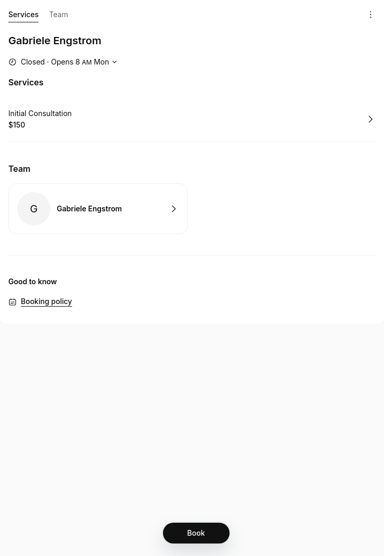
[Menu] (371, 15)
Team (58, 14)
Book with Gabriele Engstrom (98, 209)
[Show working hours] (64, 62)
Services (23, 16)
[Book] (196, 533)
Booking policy (46, 301)
